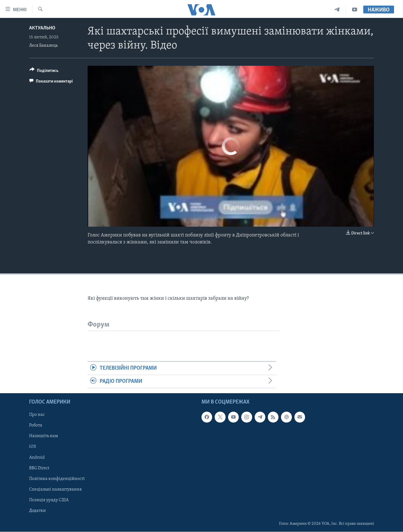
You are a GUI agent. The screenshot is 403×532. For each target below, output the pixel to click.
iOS (33, 447)
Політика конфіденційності (57, 479)
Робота (36, 426)
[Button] (44, 72)
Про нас (37, 415)
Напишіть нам (44, 436)
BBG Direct (39, 468)
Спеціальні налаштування (55, 489)
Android (37, 458)
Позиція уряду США (49, 500)
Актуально (42, 28)
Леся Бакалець (43, 46)
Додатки (38, 511)
